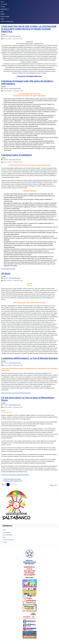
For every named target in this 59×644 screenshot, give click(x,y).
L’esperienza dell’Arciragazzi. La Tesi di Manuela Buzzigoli (29, 358)
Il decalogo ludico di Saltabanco (17, 155)
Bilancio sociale (5, 17)
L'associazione (7, 532)
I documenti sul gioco (15, 36)
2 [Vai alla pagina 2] (11, 484)
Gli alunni (6, 273)
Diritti (2, 12)
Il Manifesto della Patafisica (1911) (13, 481)
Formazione (4, 4)
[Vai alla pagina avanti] (13, 485)
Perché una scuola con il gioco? (12, 479)
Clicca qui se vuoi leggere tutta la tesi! (29, 76)
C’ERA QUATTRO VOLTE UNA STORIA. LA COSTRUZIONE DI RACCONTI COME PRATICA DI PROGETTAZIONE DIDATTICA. (29, 29)
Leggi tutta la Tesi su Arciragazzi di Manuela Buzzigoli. (16, 393)
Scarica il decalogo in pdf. (8, 269)
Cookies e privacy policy (7, 21)
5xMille (3, 14)
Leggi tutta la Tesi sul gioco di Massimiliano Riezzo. (15, 475)
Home (2, 2)
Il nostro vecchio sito (8, 540)
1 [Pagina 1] (8, 484)
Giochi (2, 19)
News (4, 537)
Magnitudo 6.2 (5, 9)
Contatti (5, 542)
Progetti (3, 7)
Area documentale (8, 535)
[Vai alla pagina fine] (16, 485)
